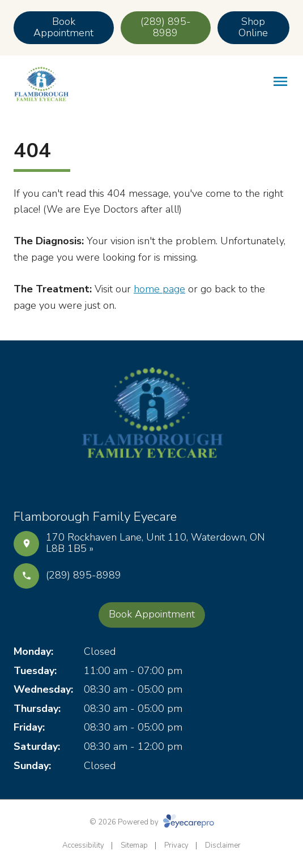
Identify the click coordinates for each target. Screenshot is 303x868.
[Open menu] (280, 81)
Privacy (176, 845)
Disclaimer (223, 845)
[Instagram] (152, 482)
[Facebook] (125, 482)
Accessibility (83, 845)
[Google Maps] (179, 482)
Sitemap (134, 845)
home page (159, 289)
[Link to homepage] (41, 84)
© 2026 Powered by (152, 822)
